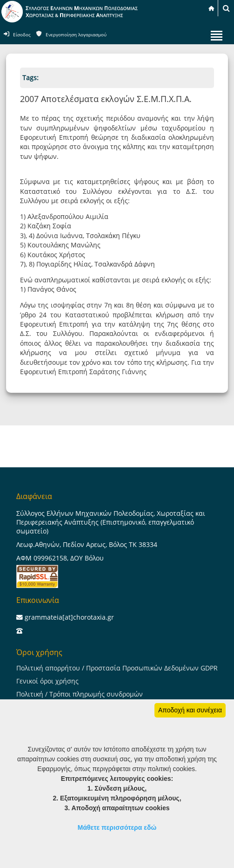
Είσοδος (22, 35)
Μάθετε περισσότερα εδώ (117, 827)
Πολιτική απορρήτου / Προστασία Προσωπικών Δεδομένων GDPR (117, 668)
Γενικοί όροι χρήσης (47, 681)
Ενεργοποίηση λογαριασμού (76, 35)
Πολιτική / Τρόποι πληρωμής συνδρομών (80, 694)
